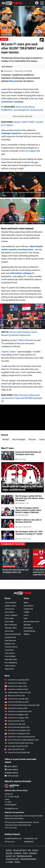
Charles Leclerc (9, 352)
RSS (29, 850)
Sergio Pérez (9, 669)
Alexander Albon (11, 628)
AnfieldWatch (29, 842)
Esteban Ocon (10, 644)
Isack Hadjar (9, 622)
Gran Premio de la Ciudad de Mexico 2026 (22, 740)
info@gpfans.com (11, 808)
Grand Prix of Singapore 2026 (17, 734)
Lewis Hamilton (10, 603)
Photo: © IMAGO (7, 35)
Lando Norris (10, 609)
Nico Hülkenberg (11, 663)
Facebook (18, 853)
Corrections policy (12, 859)
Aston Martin (28, 606)
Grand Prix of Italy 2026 (15, 724)
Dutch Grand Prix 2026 (15, 721)
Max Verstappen (29, 151)
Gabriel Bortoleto (11, 659)
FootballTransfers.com (13, 838)
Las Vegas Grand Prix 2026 (16, 746)
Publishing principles (24, 856)
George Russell (10, 637)
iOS (14, 856)
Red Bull (6, 439)
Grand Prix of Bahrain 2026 (16, 689)
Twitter (25, 853)
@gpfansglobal (11, 769)
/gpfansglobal (11, 766)
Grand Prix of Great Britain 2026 (18, 711)
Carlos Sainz (9, 631)
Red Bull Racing (29, 631)
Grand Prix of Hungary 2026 (17, 718)
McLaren (4, 39)
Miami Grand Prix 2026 (15, 696)
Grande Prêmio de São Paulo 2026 (19, 743)
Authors (9, 850)
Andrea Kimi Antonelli (13, 634)
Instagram (33, 853)
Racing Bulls (28, 628)
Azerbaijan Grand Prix (12, 133)
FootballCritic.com (31, 838)
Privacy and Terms (20, 850)
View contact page (11, 828)
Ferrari (26, 615)
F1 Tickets (10, 862)
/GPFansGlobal (12, 776)
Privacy (17, 862)
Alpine (26, 603)
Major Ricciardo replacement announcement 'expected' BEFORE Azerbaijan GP (22, 398)
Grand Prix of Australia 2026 (17, 680)
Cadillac (27, 612)
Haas (26, 618)
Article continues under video (22, 116)
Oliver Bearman (10, 640)
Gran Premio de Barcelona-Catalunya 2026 (22, 705)
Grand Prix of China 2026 (16, 683)
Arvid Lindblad (10, 656)
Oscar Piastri (9, 612)
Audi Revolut (28, 609)
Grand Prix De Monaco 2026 (17, 702)
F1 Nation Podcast (25, 340)
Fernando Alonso (11, 647)
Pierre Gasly (9, 618)
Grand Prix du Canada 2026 (17, 699)
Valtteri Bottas (10, 666)
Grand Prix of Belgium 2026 (16, 715)
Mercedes (27, 625)
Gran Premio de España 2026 (17, 727)
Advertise (9, 853)
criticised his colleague (21, 273)
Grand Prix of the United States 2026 (20, 737)
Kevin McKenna (7, 67)
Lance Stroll (9, 650)
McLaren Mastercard (31, 622)
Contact (35, 850)
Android (9, 856)
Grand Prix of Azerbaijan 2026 (17, 730)
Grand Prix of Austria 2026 (16, 708)
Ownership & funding (28, 859)
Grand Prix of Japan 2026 (16, 686)
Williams (27, 634)
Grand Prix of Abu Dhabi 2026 (17, 752)
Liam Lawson (10, 653)
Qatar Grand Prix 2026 (15, 749)
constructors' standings (12, 102)
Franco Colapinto (11, 615)
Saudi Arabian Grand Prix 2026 (18, 692)
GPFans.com (10, 842)
